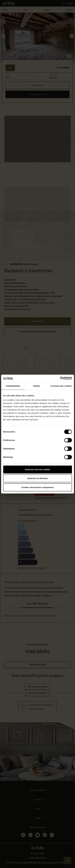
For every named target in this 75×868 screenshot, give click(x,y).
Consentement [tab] (13, 386)
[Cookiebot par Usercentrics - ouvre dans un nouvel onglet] (60, 378)
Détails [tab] (37, 386)
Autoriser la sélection (37, 478)
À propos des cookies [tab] (61, 386)
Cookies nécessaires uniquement (38, 487)
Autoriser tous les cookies (38, 469)
